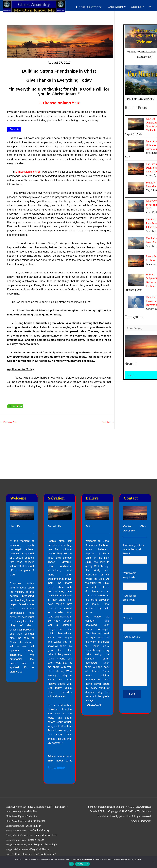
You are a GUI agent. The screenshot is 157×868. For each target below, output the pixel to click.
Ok (71, 864)
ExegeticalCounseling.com (19, 854)
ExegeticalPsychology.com (19, 845)
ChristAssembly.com (16, 821)
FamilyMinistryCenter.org (19, 830)
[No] (153, 862)
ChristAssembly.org (16, 811)
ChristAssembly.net (16, 816)
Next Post (108, 422)
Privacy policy (83, 864)
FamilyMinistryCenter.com (20, 835)
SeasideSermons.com (17, 840)
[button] (150, 6)
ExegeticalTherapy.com (18, 849)
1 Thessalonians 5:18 (60, 103)
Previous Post (9, 422)
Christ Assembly (69, 6)
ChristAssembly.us (15, 826)
